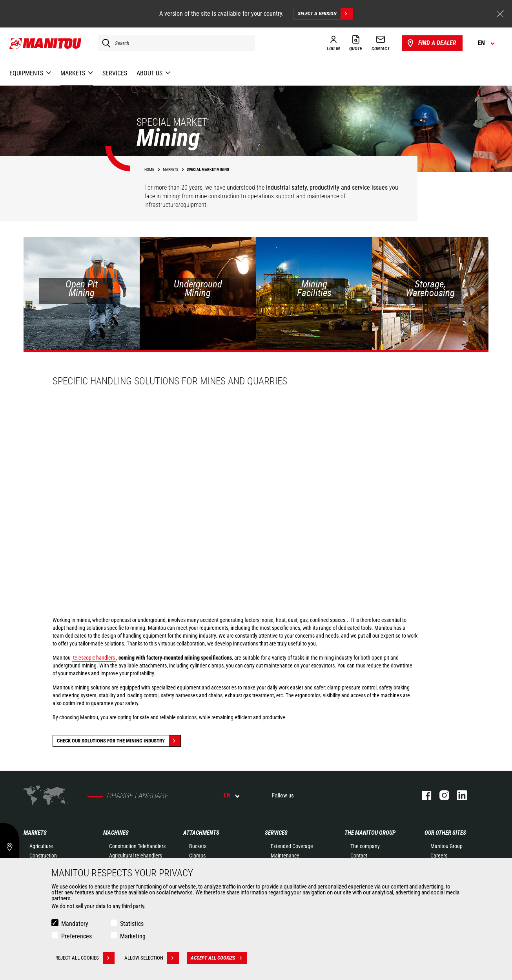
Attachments (201, 833)
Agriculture (41, 846)
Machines (116, 833)
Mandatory (75, 924)
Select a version (325, 14)
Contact (359, 856)
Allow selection (152, 958)
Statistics (132, 924)
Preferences (77, 936)
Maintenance (285, 856)
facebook (423, 795)
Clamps (197, 856)
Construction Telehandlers (137, 846)
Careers (439, 856)
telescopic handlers (94, 658)
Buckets (198, 846)
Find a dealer (431, 43)
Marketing (133, 936)
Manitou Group (446, 846)
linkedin (458, 795)
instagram (440, 795)
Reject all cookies (85, 958)
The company (365, 846)
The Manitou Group (370, 833)
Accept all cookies (219, 958)
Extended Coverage (292, 846)
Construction (43, 856)
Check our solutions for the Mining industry (119, 741)
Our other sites (445, 833)
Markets (35, 833)
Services (276, 833)
